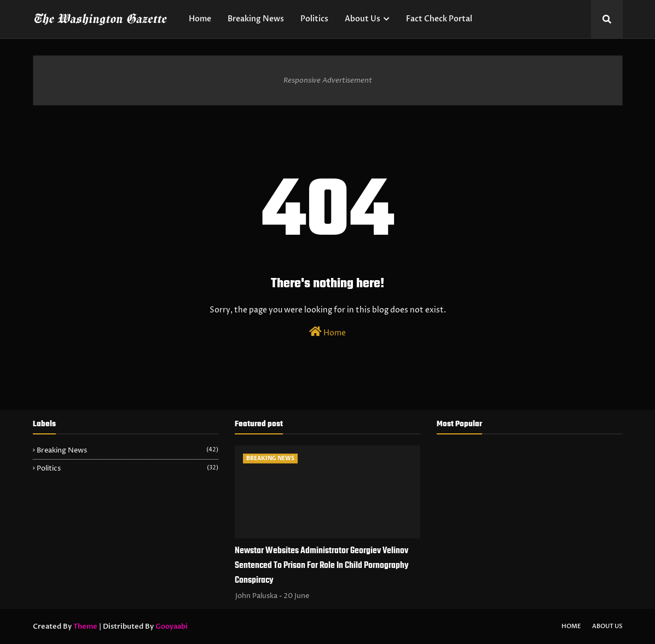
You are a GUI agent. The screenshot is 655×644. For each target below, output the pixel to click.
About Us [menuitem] (363, 19)
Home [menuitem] (200, 19)
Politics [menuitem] (314, 19)
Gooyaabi (172, 626)
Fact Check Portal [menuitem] (439, 19)
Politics (127, 468)
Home (327, 332)
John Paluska (256, 596)
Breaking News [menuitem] (256, 19)
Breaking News (127, 450)
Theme (85, 626)
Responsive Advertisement (328, 80)
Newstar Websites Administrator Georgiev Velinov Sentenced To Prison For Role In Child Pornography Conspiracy (322, 566)
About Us (607, 626)
